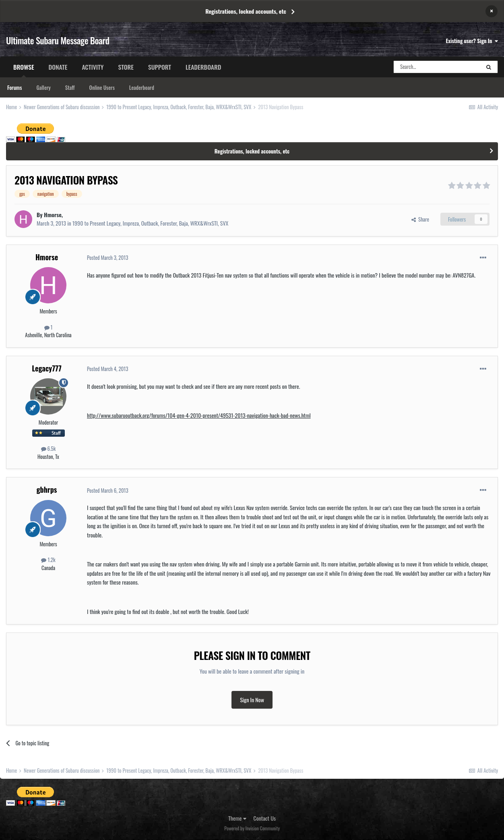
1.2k (48, 560)
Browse (24, 70)
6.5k (49, 448)
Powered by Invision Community (252, 828)
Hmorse (53, 215)
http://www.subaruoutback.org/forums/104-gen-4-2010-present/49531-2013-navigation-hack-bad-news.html (199, 415)
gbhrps (47, 489)
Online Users (102, 87)
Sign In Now (252, 700)
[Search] (437, 67)
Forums (14, 87)
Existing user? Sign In (472, 41)
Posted (107, 257)
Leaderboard (142, 87)
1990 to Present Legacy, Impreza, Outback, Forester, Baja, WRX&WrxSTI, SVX (150, 223)
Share (420, 219)
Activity (93, 67)
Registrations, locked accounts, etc (246, 11)
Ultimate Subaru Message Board (58, 40)
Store (126, 67)
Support (160, 67)
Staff (70, 87)
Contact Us (265, 818)
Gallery (43, 87)
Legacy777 (47, 368)
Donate (58, 67)
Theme (237, 818)
